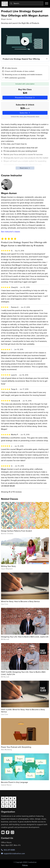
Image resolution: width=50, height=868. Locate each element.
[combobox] (26, 3)
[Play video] (25, 41)
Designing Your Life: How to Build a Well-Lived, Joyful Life (25, 637)
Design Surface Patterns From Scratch (16, 531)
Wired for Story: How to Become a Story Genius (20, 601)
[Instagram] (12, 832)
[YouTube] (3, 832)
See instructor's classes (11, 232)
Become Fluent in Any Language (14, 782)
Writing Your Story (8, 566)
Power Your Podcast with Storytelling (16, 747)
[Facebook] (8, 832)
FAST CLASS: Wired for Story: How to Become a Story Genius (23, 711)
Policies (25, 865)
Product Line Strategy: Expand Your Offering (21, 59)
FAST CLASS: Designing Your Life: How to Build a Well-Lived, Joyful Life (23, 673)
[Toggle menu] (47, 3)
